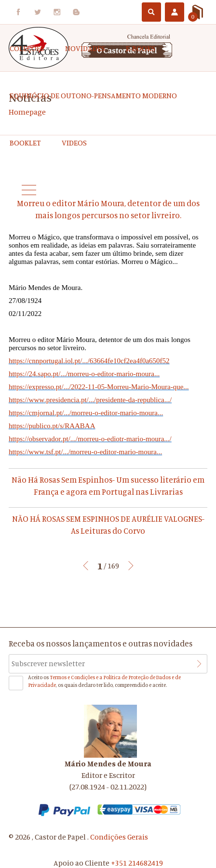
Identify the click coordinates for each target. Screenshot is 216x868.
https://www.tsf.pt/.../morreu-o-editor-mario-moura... (85, 452)
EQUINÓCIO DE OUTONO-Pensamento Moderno (93, 95)
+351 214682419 (137, 863)
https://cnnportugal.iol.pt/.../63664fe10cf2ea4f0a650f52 (89, 361)
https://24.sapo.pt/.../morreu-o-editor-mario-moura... (84, 374)
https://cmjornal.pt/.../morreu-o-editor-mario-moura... (86, 413)
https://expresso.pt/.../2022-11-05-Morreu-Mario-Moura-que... (99, 387)
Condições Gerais (119, 837)
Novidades (85, 48)
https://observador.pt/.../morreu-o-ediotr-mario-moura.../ (90, 439)
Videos (74, 143)
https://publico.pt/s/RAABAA (52, 426)
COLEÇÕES (27, 48)
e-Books (141, 48)
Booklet (25, 143)
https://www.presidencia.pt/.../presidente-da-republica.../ (90, 400)
